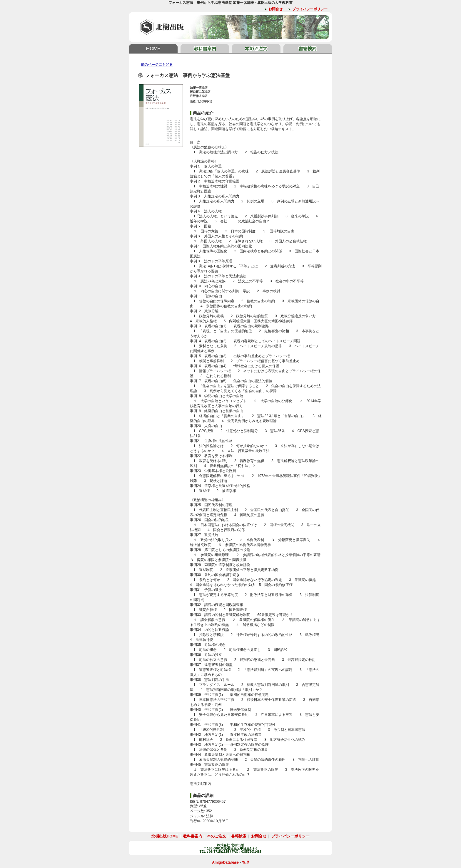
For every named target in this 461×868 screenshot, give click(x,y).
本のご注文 (256, 49)
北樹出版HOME (154, 49)
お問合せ (275, 9)
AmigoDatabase (225, 862)
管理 (245, 862)
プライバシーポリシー (310, 9)
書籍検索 (307, 49)
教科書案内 (205, 49)
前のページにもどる (157, 65)
